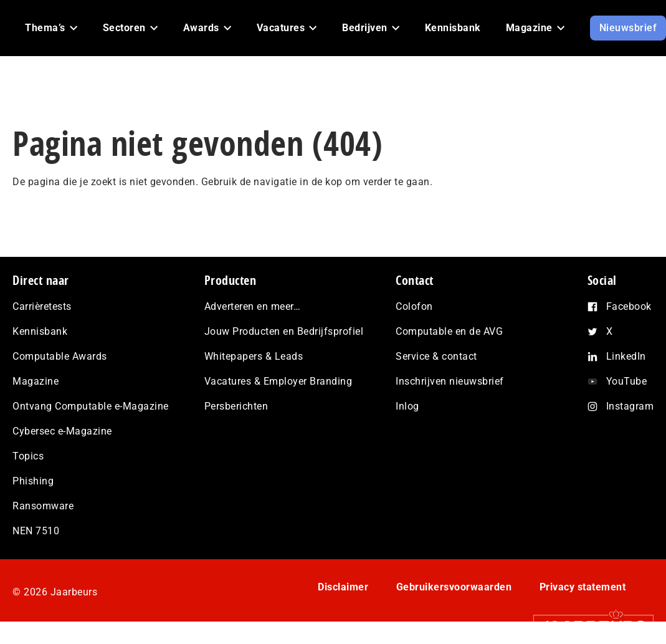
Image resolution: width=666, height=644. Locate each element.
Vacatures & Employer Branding (278, 381)
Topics (28, 456)
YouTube (627, 381)
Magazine (36, 381)
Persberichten (236, 406)
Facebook (629, 306)
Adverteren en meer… (253, 306)
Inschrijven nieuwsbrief (450, 381)
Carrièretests (42, 306)
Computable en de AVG (449, 331)
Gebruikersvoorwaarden (454, 587)
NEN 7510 (36, 531)
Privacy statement (583, 587)
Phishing (33, 481)
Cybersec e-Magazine (62, 431)
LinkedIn (626, 356)
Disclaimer (343, 587)
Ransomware (43, 506)
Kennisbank (40, 331)
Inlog (407, 406)
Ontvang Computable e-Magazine (91, 406)
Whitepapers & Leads (254, 356)
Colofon (414, 306)
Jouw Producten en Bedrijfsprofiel (284, 331)
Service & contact (436, 356)
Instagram (630, 406)
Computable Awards (60, 356)
